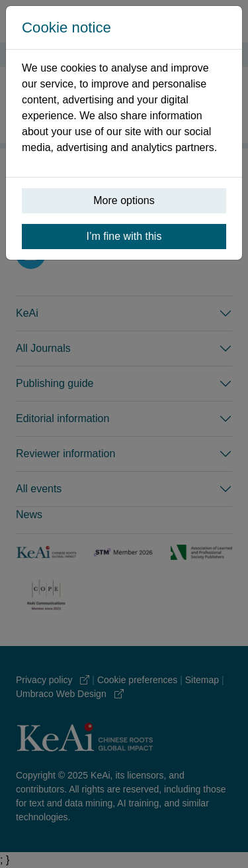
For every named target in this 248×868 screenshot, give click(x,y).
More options (124, 200)
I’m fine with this (124, 236)
